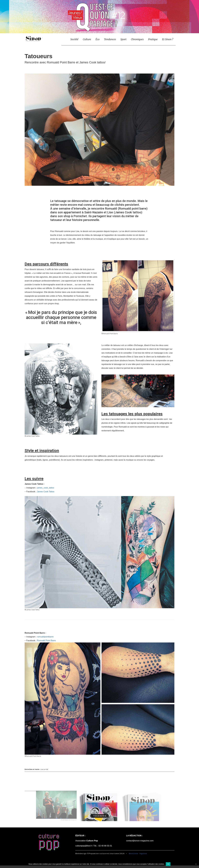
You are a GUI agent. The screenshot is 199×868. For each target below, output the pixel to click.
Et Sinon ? (168, 39)
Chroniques (137, 39)
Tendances (110, 39)
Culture (87, 39)
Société (74, 39)
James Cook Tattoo (46, 492)
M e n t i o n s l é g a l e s (138, 854)
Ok (168, 864)
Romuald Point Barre (46, 641)
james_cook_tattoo (46, 488)
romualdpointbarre (45, 637)
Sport (123, 39)
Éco (98, 39)
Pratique (153, 39)
